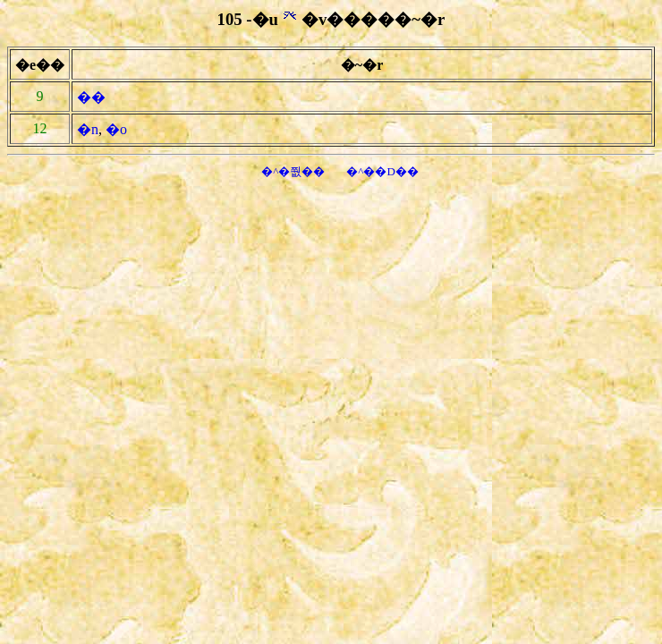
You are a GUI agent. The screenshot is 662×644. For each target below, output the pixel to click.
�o (116, 129)
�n (88, 129)
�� (91, 97)
